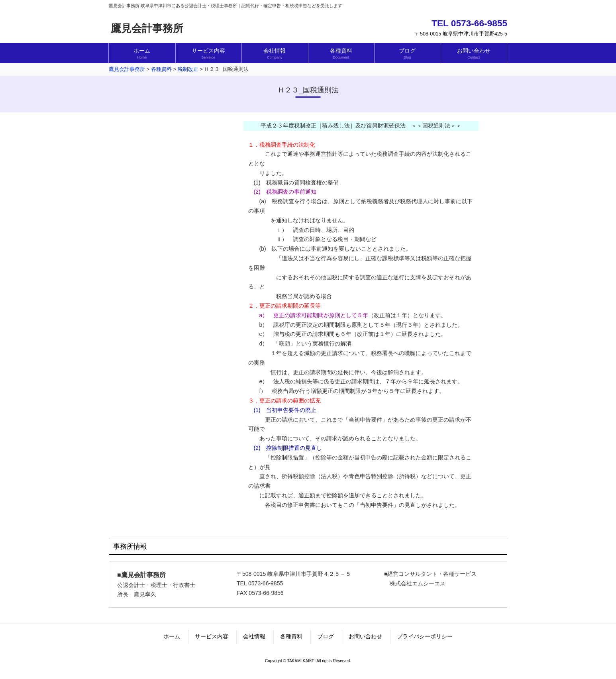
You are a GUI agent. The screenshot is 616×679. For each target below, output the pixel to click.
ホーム (172, 636)
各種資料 (291, 636)
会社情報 (254, 636)
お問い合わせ (365, 636)
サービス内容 (212, 636)
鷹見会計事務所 (147, 28)
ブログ (326, 636)
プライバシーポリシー (425, 636)
